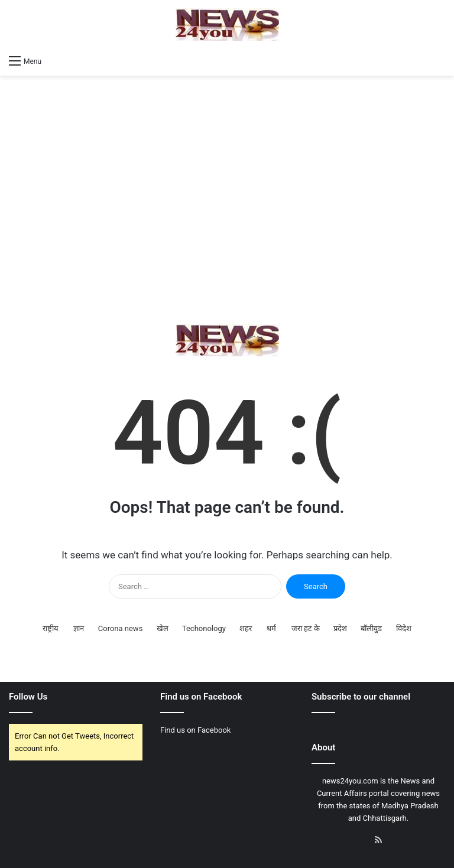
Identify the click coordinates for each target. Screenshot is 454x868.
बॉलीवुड (371, 628)
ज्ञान (79, 628)
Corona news (121, 628)
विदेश (404, 628)
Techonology (204, 628)
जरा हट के (306, 628)
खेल (163, 628)
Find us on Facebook (195, 730)
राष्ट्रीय (51, 628)
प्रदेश (340, 628)
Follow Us (28, 697)
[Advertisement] (227, 200)
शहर (246, 628)
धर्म (271, 628)
